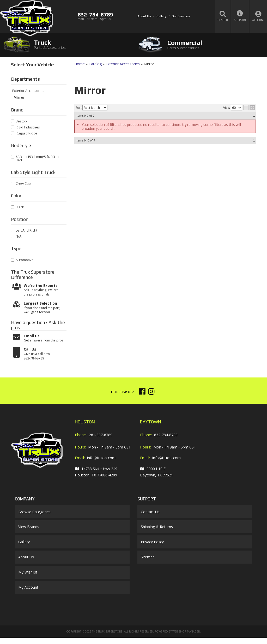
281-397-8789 (101, 435)
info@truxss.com (101, 458)
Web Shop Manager (186, 631)
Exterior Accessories (28, 91)
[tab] (67, 45)
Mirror (19, 98)
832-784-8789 (166, 435)
